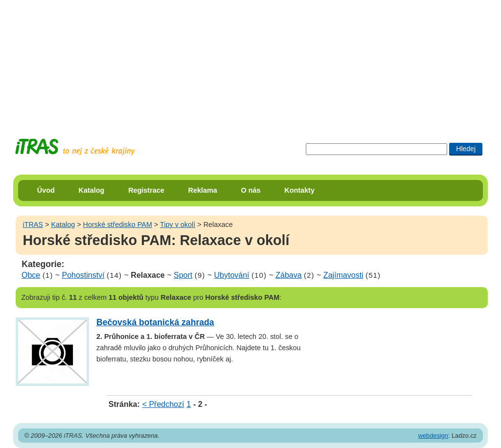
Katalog (92, 190)
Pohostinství (83, 275)
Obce (31, 275)
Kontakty (299, 190)
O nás (251, 190)
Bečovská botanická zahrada (155, 322)
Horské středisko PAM (118, 224)
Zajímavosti (343, 275)
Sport (183, 275)
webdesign (433, 436)
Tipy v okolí (178, 224)
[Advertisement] (250, 61)
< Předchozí (163, 404)
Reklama (203, 190)
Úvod (46, 190)
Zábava (288, 275)
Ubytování (231, 275)
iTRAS (33, 224)
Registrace (146, 190)
